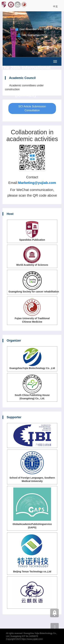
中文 (55, 6)
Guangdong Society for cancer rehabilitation (34, 292)
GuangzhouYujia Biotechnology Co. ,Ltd (32, 368)
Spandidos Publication (32, 240)
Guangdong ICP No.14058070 (24, 636)
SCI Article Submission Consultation (32, 108)
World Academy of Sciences (32, 265)
